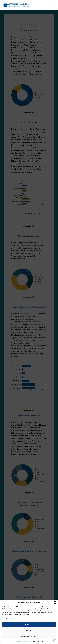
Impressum (41, 641)
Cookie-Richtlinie (19, 641)
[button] (55, 602)
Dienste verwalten (8, 619)
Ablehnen (29, 630)
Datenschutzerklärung (31, 641)
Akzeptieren (29, 624)
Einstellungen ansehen (29, 636)
